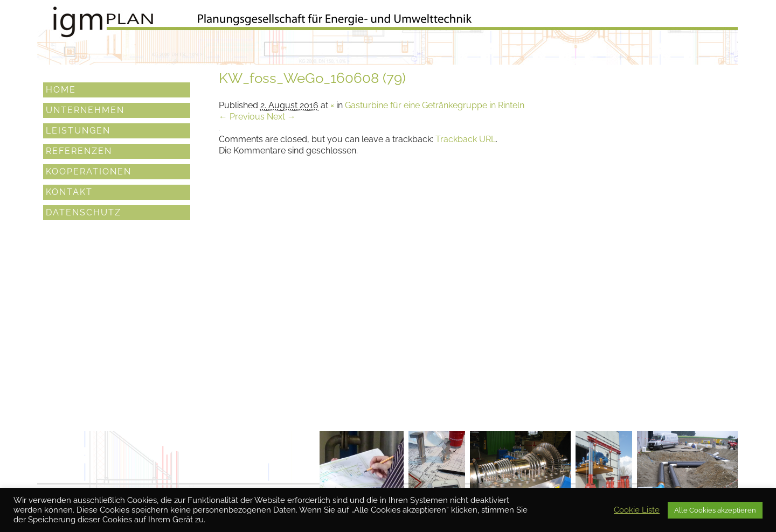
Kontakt (69, 191)
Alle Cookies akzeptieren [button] (715, 510)
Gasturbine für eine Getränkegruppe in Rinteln (435, 105)
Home (61, 89)
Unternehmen (85, 110)
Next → (281, 117)
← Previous (242, 117)
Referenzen (79, 150)
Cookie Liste (637, 510)
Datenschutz (84, 212)
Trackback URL (466, 139)
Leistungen (78, 130)
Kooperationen (89, 171)
